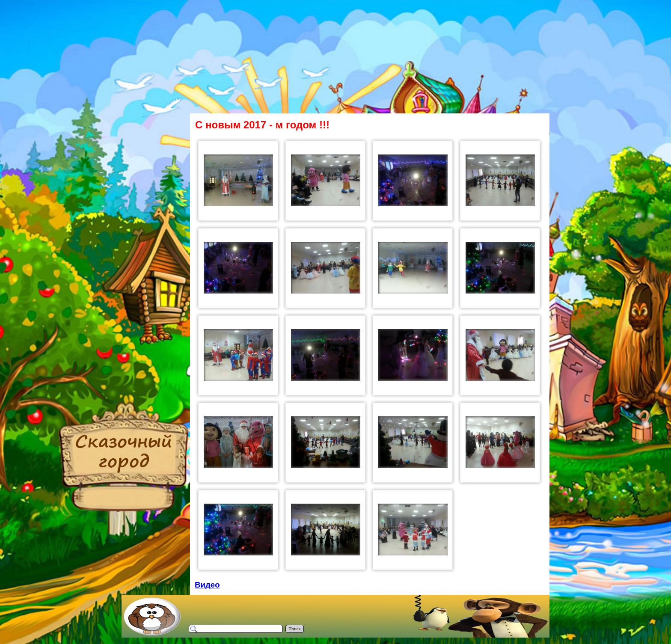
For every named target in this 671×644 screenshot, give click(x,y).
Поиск (295, 629)
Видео (207, 585)
